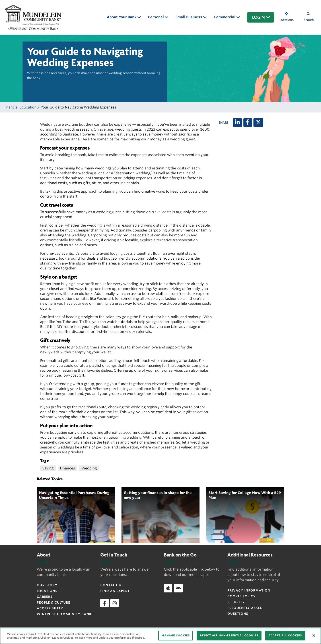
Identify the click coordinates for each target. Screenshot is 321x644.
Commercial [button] (225, 17)
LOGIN (261, 17)
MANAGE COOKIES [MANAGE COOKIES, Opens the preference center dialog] (176, 635)
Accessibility (50, 608)
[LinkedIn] (237, 123)
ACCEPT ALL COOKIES (285, 635)
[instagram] (115, 603)
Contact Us (112, 585)
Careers (45, 597)
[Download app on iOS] (168, 588)
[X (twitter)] (258, 123)
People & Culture (53, 602)
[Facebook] (248, 123)
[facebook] (105, 603)
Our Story (47, 585)
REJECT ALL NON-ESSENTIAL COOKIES (229, 635)
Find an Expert (115, 591)
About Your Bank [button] (122, 17)
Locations (47, 591)
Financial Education (20, 107)
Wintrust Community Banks (65, 614)
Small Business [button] (189, 17)
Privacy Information (249, 590)
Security (236, 602)
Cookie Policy (242, 596)
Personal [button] (156, 17)
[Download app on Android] (178, 588)
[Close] (314, 636)
